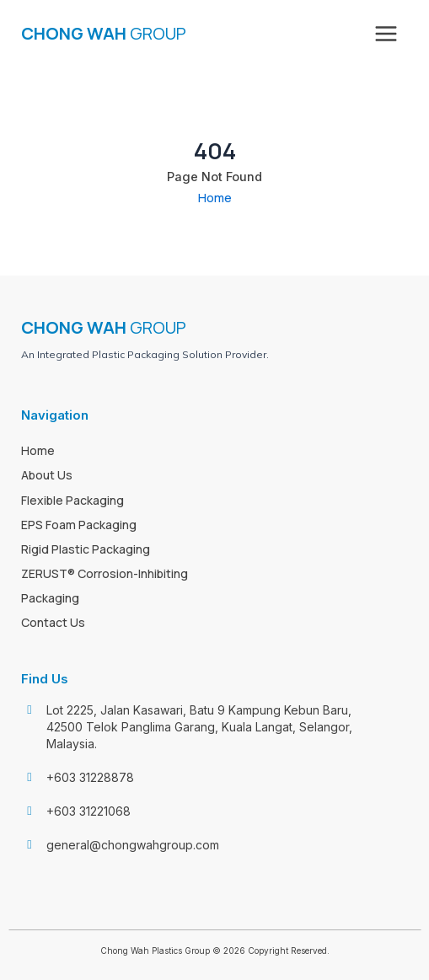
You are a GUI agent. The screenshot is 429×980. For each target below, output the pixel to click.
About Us (47, 475)
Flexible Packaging (72, 500)
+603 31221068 (88, 811)
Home (215, 197)
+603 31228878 (90, 777)
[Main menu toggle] (386, 34)
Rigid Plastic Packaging (86, 549)
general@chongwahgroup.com (133, 845)
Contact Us (53, 622)
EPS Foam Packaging (79, 525)
